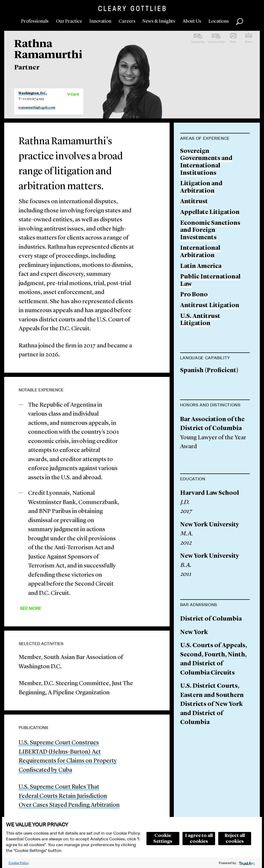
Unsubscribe (216, 42)
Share (249, 42)
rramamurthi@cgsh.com (37, 108)
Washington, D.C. (33, 93)
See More (31, 608)
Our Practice (69, 21)
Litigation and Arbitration (201, 188)
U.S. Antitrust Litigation (200, 320)
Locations (219, 21)
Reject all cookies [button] (235, 839)
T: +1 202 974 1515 (31, 99)
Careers (127, 21)
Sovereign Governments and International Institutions (206, 162)
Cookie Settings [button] (163, 839)
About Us (192, 21)
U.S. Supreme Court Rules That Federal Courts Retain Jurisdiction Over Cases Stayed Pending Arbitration (69, 796)
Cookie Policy (19, 863)
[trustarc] (247, 863)
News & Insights (159, 21)
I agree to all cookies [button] (199, 839)
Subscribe (198, 42)
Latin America (201, 266)
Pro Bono (194, 295)
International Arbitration (200, 252)
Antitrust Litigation (210, 306)
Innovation (100, 21)
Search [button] (240, 22)
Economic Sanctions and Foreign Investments (210, 231)
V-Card (73, 94)
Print (233, 42)
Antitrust (194, 202)
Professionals (35, 21)
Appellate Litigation (210, 213)
